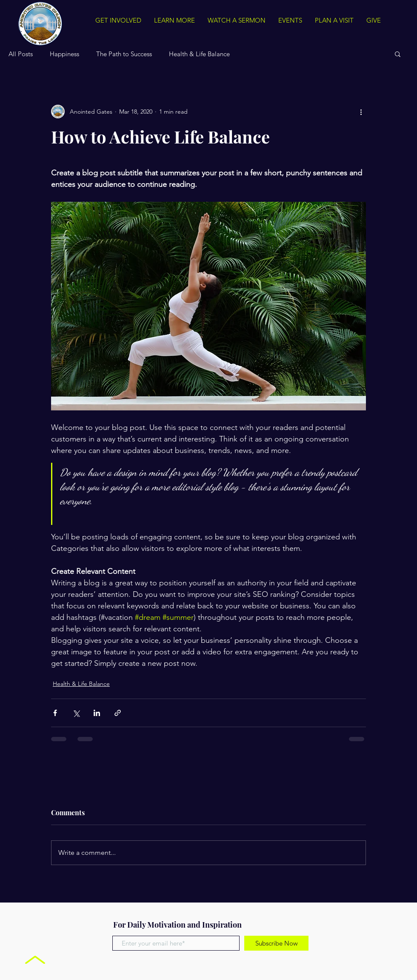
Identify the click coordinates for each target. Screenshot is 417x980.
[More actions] (361, 112)
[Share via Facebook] (55, 713)
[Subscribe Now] (276, 943)
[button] (398, 54)
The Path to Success (124, 54)
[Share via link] (118, 713)
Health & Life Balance (199, 54)
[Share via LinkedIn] (97, 713)
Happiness (64, 54)
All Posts (21, 54)
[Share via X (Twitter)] (76, 713)
